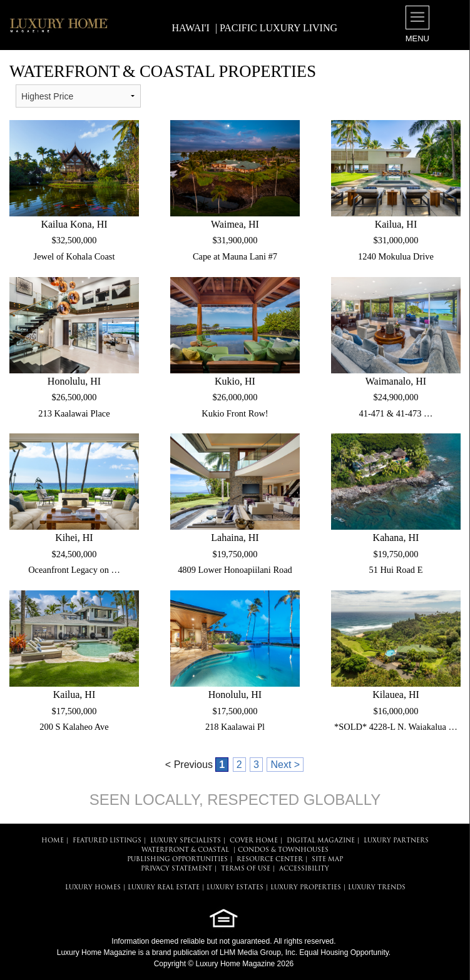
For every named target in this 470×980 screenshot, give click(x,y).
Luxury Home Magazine (97, 952)
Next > (285, 765)
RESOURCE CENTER (270, 860)
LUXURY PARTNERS (396, 841)
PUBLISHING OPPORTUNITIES (177, 860)
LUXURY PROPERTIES (306, 888)
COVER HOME (254, 841)
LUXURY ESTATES (235, 888)
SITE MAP (327, 860)
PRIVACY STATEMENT (176, 869)
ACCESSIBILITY (304, 869)
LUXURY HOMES (93, 888)
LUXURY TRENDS (377, 888)
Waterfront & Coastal (185, 850)
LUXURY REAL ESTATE (164, 888)
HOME (53, 841)
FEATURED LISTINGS (107, 841)
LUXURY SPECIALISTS (186, 841)
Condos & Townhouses (283, 850)
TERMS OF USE (246, 869)
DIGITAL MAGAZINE (321, 841)
